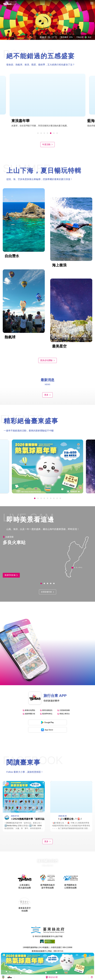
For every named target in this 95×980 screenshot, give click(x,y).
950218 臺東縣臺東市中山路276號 (48, 936)
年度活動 (47, 144)
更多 (47, 395)
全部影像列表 (48, 592)
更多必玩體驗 (47, 360)
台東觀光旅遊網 (10, 3)
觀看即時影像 (11, 575)
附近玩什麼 (52, 977)
